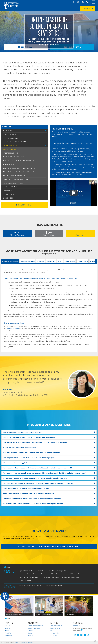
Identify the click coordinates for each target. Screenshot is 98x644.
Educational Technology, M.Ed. (16, 157)
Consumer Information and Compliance (31, 585)
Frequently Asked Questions (15, 142)
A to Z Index (54, 635)
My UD (52, 630)
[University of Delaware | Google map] (82, 630)
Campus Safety (55, 633)
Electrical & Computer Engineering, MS (19, 161)
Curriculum (41, 261)
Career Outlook (70, 261)
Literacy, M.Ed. (9, 164)
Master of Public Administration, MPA (19, 172)
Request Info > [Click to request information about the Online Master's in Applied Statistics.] (24, 205)
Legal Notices (24, 642)
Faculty (60, 261)
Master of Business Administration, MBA (20, 168)
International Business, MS (14, 176)
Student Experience (11, 187)
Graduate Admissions (34, 628)
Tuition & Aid (8, 190)
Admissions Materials (28, 261)
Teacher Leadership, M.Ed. (13, 183)
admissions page (13, 328)
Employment (8, 635)
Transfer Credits (82, 261)
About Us (7, 626)
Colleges (30, 630)
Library (30, 633)
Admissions (7, 131)
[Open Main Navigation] (94, 2)
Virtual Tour (8, 633)
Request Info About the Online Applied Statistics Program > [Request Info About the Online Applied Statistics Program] (49, 547)
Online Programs (10, 146)
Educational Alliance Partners (55, 585)
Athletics (7, 628)
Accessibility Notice (56, 626)
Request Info (8, 198)
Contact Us (77, 626)
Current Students (10, 134)
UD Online (7, 127)
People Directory (55, 628)
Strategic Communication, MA (16, 179)
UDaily (7, 630)
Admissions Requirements (10, 261)
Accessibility (30, 642)
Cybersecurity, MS (11, 153)
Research (30, 635)
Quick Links (86, 9)
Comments (17, 642)
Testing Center (9, 194)
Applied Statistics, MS (12, 149)
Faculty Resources (10, 138)
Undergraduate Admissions (36, 626)
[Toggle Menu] (46, 131)
